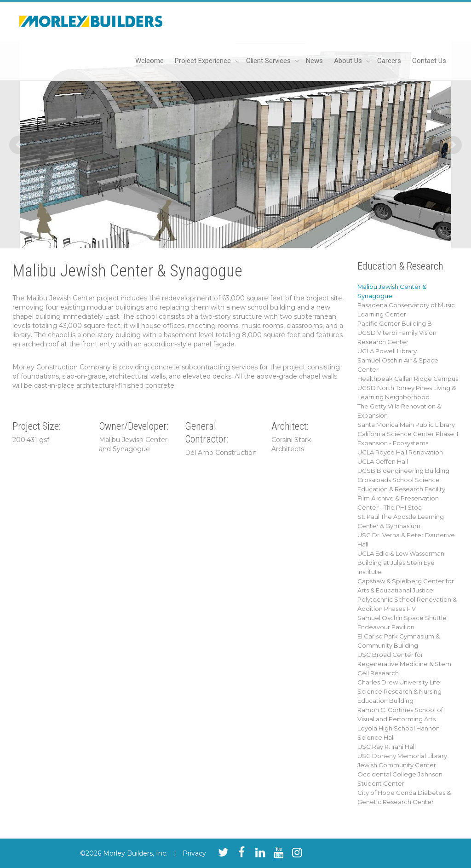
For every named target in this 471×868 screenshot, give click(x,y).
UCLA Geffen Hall (383, 461)
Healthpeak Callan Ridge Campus (408, 379)
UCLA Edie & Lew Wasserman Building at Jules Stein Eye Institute (401, 563)
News (314, 61)
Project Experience (204, 61)
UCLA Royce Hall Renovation (400, 452)
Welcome (149, 61)
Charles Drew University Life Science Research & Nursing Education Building (399, 691)
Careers (389, 61)
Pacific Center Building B (395, 323)
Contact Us (429, 61)
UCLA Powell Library (387, 351)
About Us (349, 61)
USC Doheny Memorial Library (402, 756)
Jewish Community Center (397, 765)
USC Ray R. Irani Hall (387, 747)
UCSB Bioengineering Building (403, 471)
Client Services (269, 61)
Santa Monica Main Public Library (406, 425)
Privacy (194, 853)
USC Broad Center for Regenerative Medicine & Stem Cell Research (404, 664)
